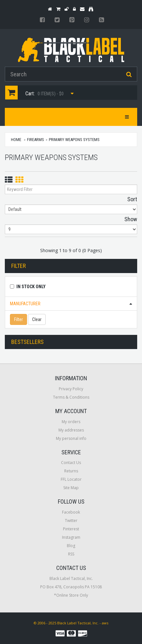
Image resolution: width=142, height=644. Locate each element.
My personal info (71, 438)
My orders (71, 422)
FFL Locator (71, 479)
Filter (18, 319)
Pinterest (71, 529)
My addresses (71, 430)
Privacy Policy (71, 389)
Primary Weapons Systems (74, 140)
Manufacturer (25, 304)
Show (131, 219)
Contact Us (71, 463)
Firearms (35, 140)
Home (16, 140)
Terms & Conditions (71, 397)
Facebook (71, 512)
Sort (132, 199)
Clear (37, 319)
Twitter (71, 521)
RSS (71, 554)
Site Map (71, 488)
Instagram (71, 537)
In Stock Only (31, 287)
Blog (71, 546)
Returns (71, 471)
